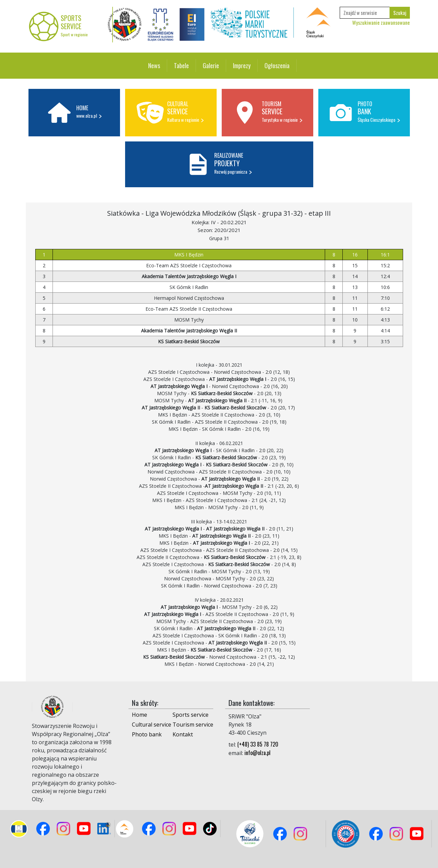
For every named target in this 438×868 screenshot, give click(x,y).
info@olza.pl (257, 753)
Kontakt (183, 734)
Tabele (181, 65)
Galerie (211, 65)
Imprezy (242, 65)
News (154, 65)
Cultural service (152, 725)
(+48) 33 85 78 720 (258, 744)
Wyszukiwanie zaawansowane (381, 22)
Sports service (191, 715)
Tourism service (193, 725)
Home (140, 715)
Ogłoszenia (277, 65)
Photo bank (147, 734)
